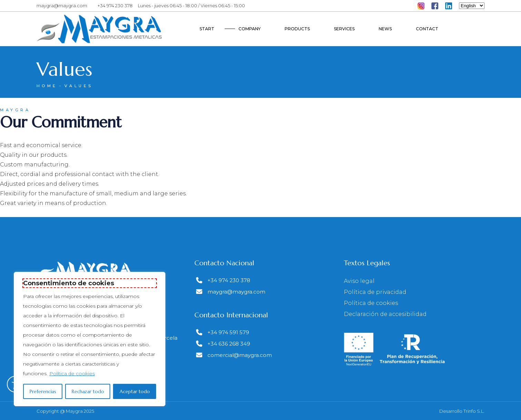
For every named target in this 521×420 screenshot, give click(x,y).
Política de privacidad (375, 292)
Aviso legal (359, 281)
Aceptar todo (135, 391)
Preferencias (43, 391)
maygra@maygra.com (62, 6)
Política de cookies (72, 373)
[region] (90, 339)
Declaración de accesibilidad (385, 314)
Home (47, 86)
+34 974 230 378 (115, 6)
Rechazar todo (88, 391)
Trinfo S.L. (474, 411)
